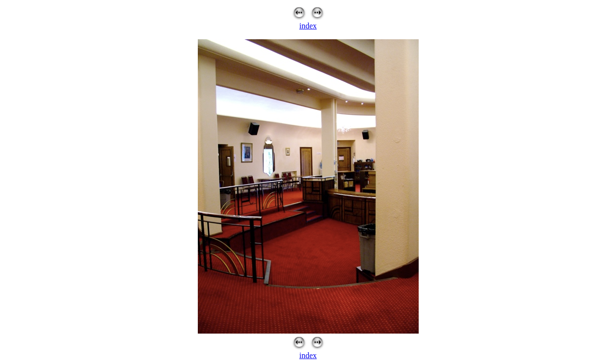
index (308, 26)
